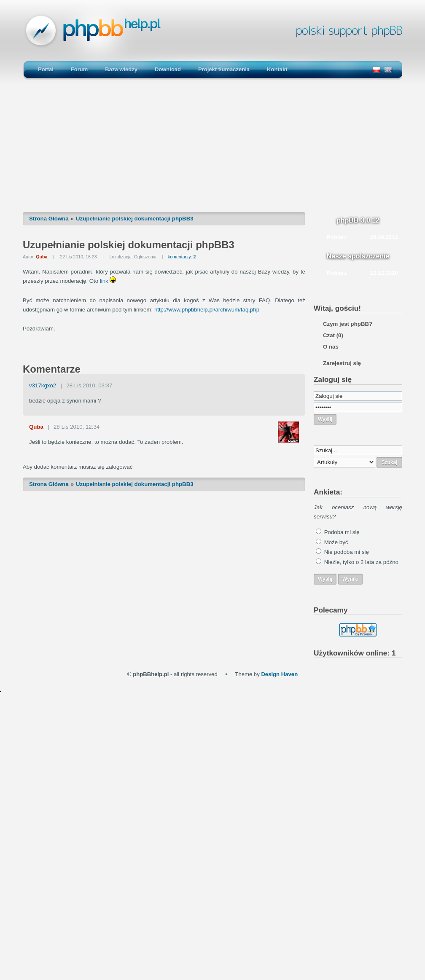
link (104, 281)
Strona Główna (49, 219)
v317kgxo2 (43, 385)
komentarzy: (182, 257)
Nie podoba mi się (347, 552)
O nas (331, 347)
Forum (79, 69)
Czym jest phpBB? (348, 324)
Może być (336, 542)
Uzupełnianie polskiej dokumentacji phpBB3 (135, 219)
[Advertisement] (212, 150)
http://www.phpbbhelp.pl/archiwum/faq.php (207, 310)
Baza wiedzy (121, 69)
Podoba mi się (342, 532)
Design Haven (279, 674)
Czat (333, 335)
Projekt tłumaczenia (224, 69)
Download (168, 69)
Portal (46, 69)
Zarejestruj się (342, 363)
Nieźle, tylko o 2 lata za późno (361, 562)
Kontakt (277, 69)
